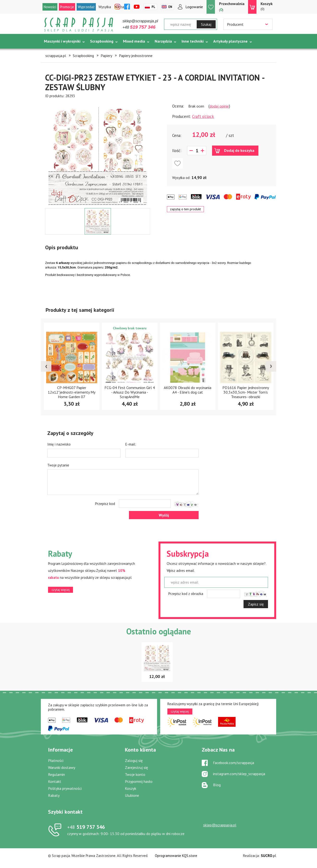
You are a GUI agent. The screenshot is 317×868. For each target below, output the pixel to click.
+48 (139, 27)
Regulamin (56, 774)
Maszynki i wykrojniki (62, 41)
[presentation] (46, 366)
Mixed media (134, 41)
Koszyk (131, 788)
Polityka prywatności (65, 788)
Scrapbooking (102, 41)
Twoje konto (135, 774)
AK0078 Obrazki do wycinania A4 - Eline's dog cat (245, 390)
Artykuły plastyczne (230, 41)
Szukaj (206, 24)
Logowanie (194, 7)
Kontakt (55, 781)
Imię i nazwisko (59, 444)
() (232, 7)
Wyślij (164, 515)
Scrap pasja (79, 25)
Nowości (50, 7)
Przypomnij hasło (139, 781)
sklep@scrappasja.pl (140, 21)
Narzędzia (163, 41)
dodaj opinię (219, 106)
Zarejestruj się (136, 767)
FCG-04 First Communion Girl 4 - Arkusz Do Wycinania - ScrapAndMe (188, 392)
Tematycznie (55, 53)
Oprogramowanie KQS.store (176, 856)
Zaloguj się (134, 760)
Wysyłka (105, 7)
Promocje (67, 7)
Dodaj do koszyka (239, 150)
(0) (267, 6)
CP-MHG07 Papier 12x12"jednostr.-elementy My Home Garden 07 (129, 392)
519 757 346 (86, 827)
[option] (98, 153)
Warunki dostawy (62, 767)
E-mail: (131, 444)
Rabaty (54, 795)
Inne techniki (193, 41)
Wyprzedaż (86, 7)
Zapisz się (256, 604)
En (170, 7)
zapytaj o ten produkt (185, 209)
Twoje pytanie (58, 465)
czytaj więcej (61, 590)
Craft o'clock (203, 116)
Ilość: (177, 151)
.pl (268, 856)
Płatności (56, 760)
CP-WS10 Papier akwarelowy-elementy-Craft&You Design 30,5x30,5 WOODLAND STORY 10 (72, 394)
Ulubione (132, 795)
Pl (153, 7)
